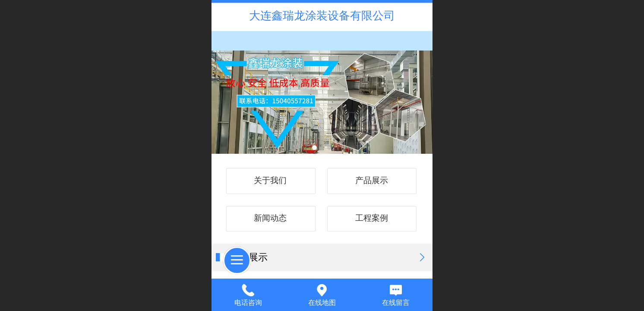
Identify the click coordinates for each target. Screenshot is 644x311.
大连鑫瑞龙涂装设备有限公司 (322, 16)
